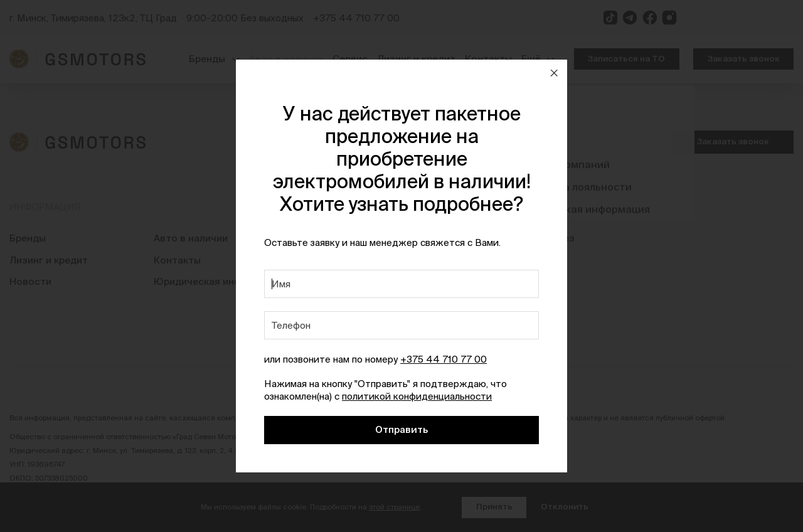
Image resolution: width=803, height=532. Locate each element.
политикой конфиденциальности (417, 396)
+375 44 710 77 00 (444, 359)
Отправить (401, 429)
